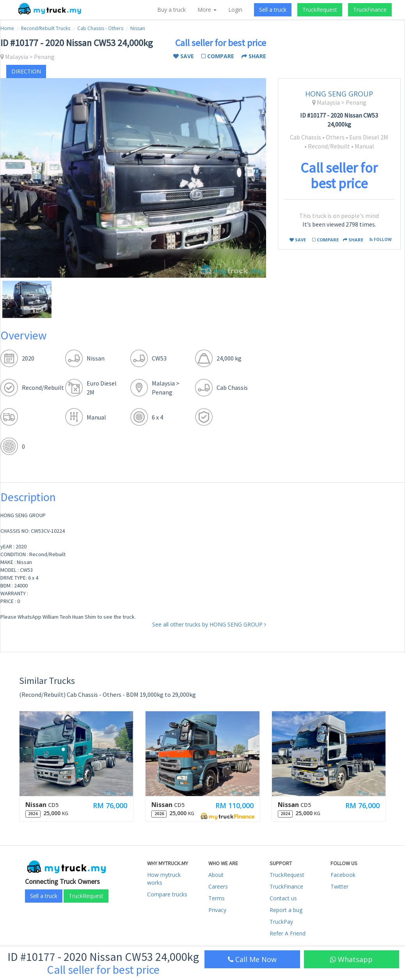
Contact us (283, 898)
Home (7, 28)
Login (235, 10)
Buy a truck (171, 10)
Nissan (138, 28)
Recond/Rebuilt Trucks (46, 28)
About (216, 875)
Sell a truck (273, 10)
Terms (217, 898)
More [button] (207, 10)
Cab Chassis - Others (100, 28)
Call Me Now (252, 959)
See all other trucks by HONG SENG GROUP (209, 624)
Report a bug (286, 910)
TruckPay (281, 922)
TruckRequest (320, 10)
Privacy (217, 910)
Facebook (343, 875)
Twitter (339, 886)
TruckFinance (370, 10)
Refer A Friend (288, 933)
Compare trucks (167, 894)
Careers (218, 886)
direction (26, 71)
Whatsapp (351, 959)
